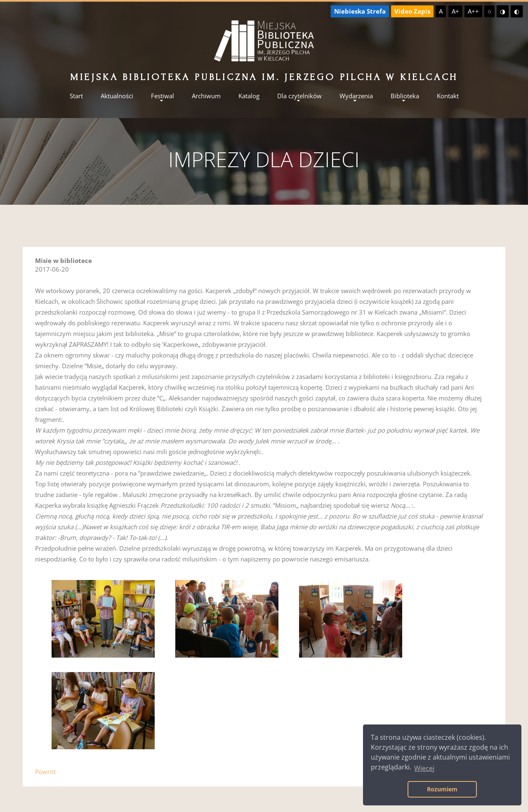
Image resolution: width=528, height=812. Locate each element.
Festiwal (163, 96)
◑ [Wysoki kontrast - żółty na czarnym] (503, 11)
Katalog (249, 96)
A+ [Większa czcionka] (455, 11)
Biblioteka (405, 96)
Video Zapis (412, 11)
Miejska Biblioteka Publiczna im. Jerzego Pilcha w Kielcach (264, 77)
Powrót (45, 772)
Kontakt (448, 96)
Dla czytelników (299, 96)
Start (76, 96)
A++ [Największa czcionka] (473, 11)
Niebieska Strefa (360, 11)
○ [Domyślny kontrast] (489, 11)
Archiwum (206, 96)
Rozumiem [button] (442, 789)
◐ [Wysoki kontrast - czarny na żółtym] (517, 11)
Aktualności (117, 96)
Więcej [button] (424, 768)
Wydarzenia (356, 96)
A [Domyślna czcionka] (441, 11)
